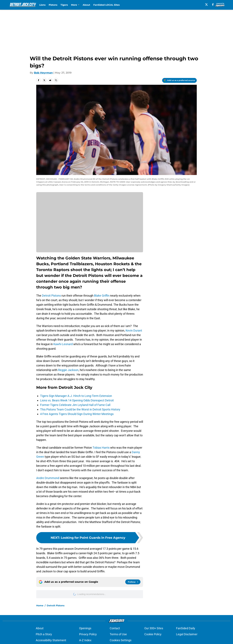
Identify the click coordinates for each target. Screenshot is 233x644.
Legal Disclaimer (187, 634)
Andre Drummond (48, 478)
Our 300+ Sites (154, 628)
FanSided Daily (186, 628)
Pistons (53, 5)
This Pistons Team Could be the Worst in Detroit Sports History (80, 409)
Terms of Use (118, 634)
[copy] (56, 80)
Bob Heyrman (43, 73)
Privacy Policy (88, 634)
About (86, 5)
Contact (115, 628)
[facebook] (213, 5)
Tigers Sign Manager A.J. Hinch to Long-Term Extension (76, 396)
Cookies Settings (121, 640)
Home (40, 606)
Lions (42, 5)
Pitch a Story (44, 634)
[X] (206, 5)
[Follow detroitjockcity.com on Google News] (133, 582)
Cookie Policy (153, 634)
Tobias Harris (101, 448)
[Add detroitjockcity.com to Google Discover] (179, 80)
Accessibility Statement (51, 640)
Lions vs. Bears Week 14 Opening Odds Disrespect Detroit (77, 400)
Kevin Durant (134, 330)
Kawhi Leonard (63, 344)
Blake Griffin (102, 296)
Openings (85, 628)
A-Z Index (85, 640)
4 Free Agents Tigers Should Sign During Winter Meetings (77, 414)
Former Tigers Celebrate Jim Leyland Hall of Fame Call (75, 405)
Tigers (64, 5)
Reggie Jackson (68, 370)
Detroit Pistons (51, 296)
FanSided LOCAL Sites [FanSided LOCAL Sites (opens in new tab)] (106, 5)
